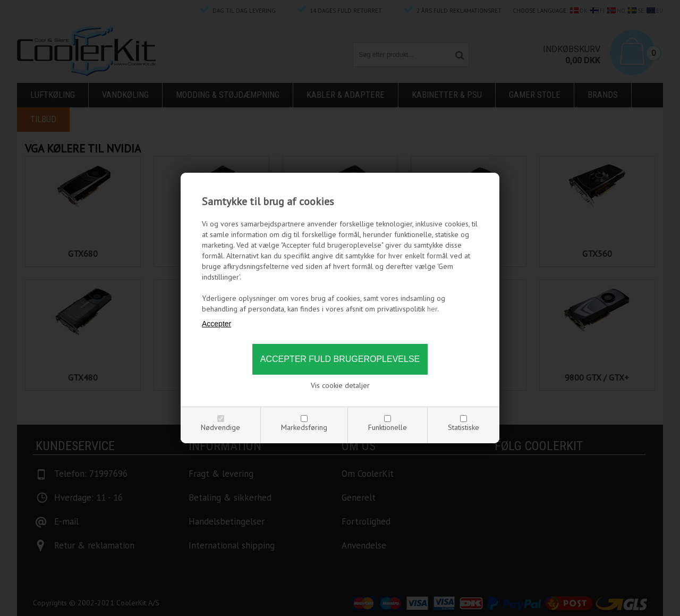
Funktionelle (388, 427)
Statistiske (464, 427)
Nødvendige (220, 427)
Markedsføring (304, 427)
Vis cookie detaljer (340, 385)
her (432, 309)
